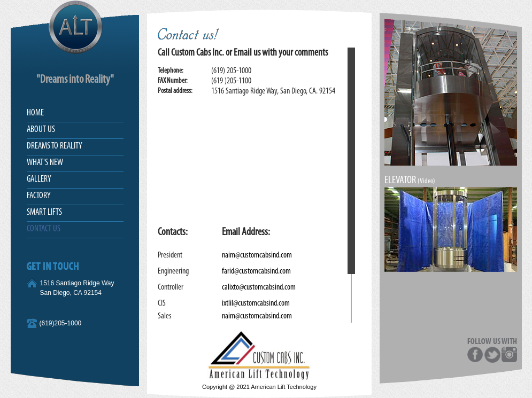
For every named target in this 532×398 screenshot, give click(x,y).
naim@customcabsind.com (257, 255)
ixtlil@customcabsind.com (256, 303)
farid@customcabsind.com (256, 271)
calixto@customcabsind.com (259, 287)
